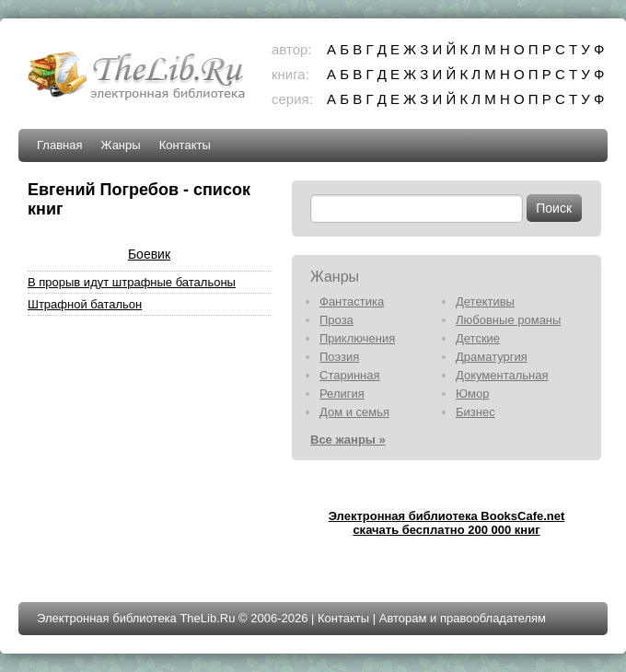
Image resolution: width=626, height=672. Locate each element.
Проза (336, 320)
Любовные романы (508, 320)
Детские (478, 338)
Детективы (485, 301)
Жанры (120, 145)
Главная (59, 145)
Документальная (502, 375)
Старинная (350, 375)
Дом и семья (354, 412)
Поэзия (339, 357)
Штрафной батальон (85, 304)
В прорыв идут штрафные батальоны (132, 282)
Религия (342, 394)
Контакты (185, 145)
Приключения (357, 338)
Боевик (149, 254)
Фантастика (352, 301)
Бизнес (475, 412)
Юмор (472, 394)
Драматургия (492, 357)
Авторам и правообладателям (463, 618)
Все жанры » (348, 440)
